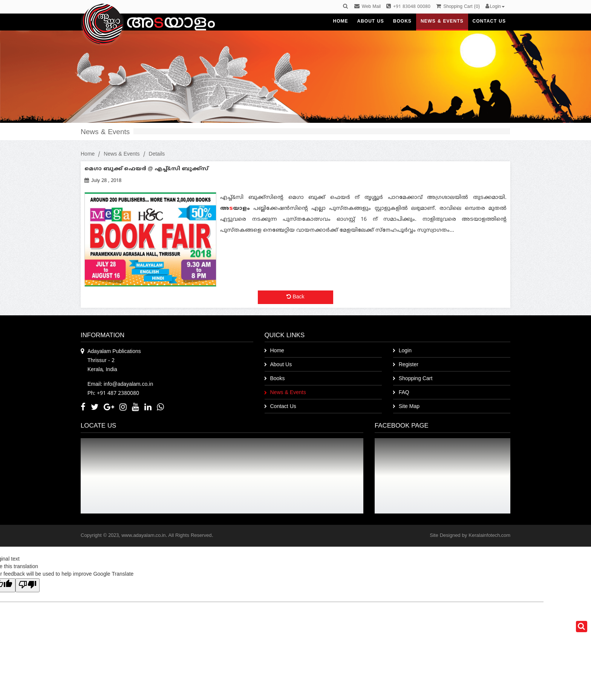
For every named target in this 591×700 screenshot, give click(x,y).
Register (409, 365)
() (458, 7)
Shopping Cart (416, 379)
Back (295, 297)
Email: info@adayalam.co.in (120, 384)
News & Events (122, 154)
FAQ (404, 393)
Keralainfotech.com (489, 536)
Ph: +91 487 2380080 (113, 394)
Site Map (409, 407)
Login (405, 351)
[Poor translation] (28, 585)
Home (88, 154)
